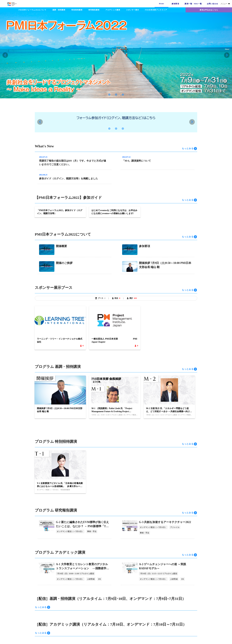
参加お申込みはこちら (209, 10)
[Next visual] (227, 55)
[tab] (162, 4)
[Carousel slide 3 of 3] (123, 94)
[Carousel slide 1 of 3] (109, 94)
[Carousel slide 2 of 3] (116, 94)
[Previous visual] (5, 55)
